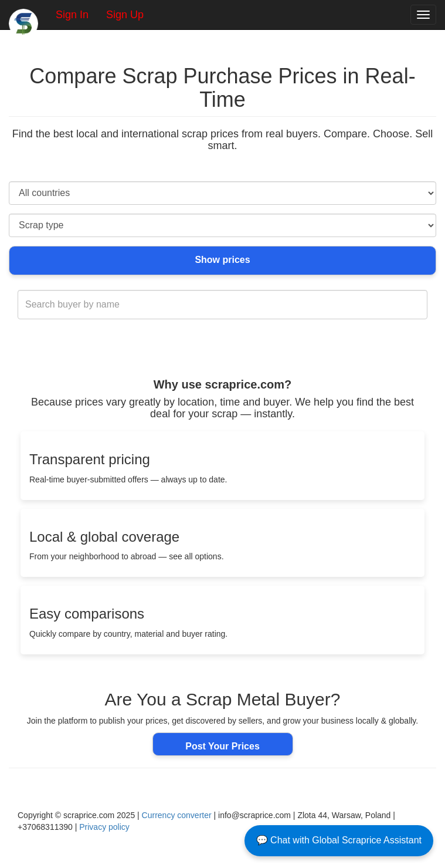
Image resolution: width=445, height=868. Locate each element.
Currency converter (177, 815)
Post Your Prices (222, 746)
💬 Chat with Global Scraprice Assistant (339, 840)
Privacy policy (104, 827)
